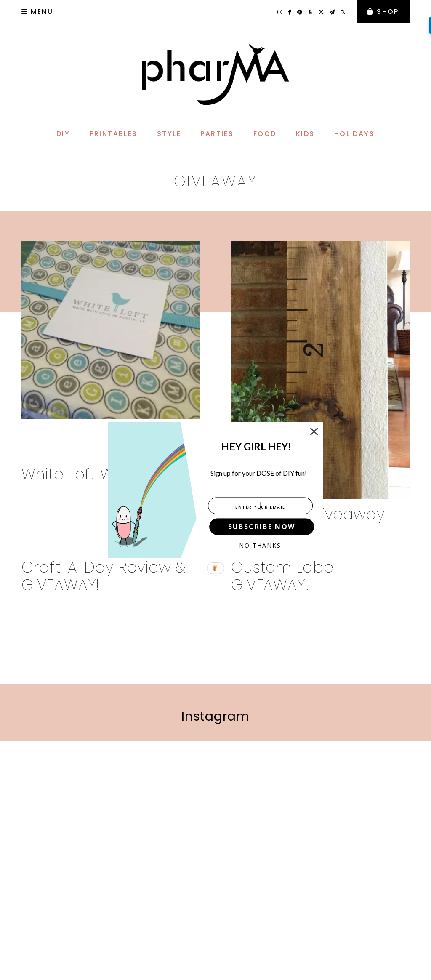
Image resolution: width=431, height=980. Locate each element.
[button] (257, 447)
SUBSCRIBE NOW (262, 527)
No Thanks (260, 545)
